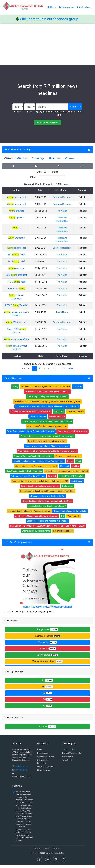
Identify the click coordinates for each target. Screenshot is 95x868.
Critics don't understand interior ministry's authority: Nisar (47, 504)
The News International (47, 665)
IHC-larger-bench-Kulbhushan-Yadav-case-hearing (29, 514)
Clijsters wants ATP (38, 420)
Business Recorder (48, 639)
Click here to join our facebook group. (49, 19)
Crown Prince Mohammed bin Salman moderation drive (31, 435)
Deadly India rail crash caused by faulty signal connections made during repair (47, 405)
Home (40, 753)
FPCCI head (20, 292)
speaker (20, 224)
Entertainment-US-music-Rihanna (36, 534)
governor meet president (20, 353)
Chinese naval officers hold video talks (70, 514)
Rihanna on (20, 298)
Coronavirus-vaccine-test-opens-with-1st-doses (31, 415)
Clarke (70, 464)
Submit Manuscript (45, 770)
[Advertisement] (47, 44)
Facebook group (21, 769)
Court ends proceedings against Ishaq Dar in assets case (45, 390)
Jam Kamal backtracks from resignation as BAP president (47, 425)
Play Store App (44, 774)
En (48, 690)
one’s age (20, 278)
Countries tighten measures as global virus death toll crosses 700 (40, 484)
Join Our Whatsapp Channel (19, 546)
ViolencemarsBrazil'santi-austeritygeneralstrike (47, 430)
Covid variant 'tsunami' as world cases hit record (36, 469)
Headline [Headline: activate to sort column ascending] (19, 190)
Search (73, 107)
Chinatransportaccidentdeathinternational (24, 474)
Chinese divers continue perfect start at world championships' (47, 440)
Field (30, 112)
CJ (20, 234)
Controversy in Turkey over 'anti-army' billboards (47, 400)
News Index (67, 763)
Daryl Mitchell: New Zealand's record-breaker (40, 489)
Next (71, 372)
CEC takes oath (20, 329)
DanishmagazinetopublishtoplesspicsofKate (47, 445)
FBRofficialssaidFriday (63, 534)
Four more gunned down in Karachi (72, 435)
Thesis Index (67, 760)
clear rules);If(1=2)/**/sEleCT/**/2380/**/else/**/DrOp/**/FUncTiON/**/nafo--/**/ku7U (47, 529)
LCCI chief (20, 265)
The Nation (69, 217)
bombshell (77, 390)
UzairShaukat (77, 484)
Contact (57, 852)
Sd (47, 696)
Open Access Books (46, 760)
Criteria (18, 112)
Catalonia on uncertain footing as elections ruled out (47, 395)
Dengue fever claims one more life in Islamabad (47, 524)
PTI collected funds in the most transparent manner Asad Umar (47, 494)
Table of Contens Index (72, 756)
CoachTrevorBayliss (75, 415)
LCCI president (20, 285)
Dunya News (47, 633)
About (47, 852)
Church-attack (73, 519)
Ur (48, 684)
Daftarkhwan (68, 489)
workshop (20, 244)
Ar (48, 709)
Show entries (47, 172)
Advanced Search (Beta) (47, 123)
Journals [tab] (54, 158)
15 (64, 372)
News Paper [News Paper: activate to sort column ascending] (68, 190)
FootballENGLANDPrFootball (71, 479)
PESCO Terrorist (20, 312)
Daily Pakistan (47, 658)
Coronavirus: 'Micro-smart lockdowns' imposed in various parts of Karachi (47, 410)
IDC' (63, 519)
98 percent (64, 469)
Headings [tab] (38, 158)
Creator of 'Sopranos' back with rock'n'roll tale (33, 460)
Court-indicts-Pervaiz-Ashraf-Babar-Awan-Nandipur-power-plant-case (47, 455)
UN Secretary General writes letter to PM (47, 499)
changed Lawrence (20, 305)
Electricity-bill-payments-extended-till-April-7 (47, 509)
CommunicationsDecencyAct (68, 460)
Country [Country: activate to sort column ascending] (85, 190)
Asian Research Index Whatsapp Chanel (47, 610)
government (20, 197)
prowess (20, 217)
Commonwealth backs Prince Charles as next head (47, 450)
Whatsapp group (21, 773)
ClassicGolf (59, 415)
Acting (27, 150)
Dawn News (69, 319)
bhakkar (76, 469)
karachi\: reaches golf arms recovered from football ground (39, 464)
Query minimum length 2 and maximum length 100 (59, 113)
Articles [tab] (22, 158)
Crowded (52, 479)
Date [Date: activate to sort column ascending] (48, 190)
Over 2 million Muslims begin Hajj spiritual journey (36, 519)
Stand (78, 464)
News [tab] (9, 158)
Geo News (48, 652)
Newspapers (43, 756)
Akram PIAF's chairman (20, 339)
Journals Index (68, 753)
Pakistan (48, 730)
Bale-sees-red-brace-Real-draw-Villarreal (28, 479)
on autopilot (20, 255)
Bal (47, 703)
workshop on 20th (20, 346)
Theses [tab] (69, 158)
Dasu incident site (57, 420)
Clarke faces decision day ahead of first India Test (67, 474)
